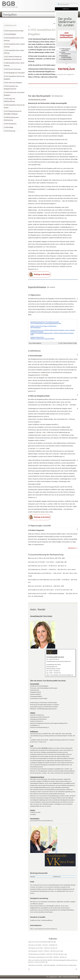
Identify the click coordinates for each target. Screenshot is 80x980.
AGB (60, 977)
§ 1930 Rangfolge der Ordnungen (14, 73)
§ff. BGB (53, 362)
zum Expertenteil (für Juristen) (37, 100)
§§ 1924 (65, 405)
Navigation (10, 14)
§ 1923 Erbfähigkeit (10, 34)
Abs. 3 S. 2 (34, 448)
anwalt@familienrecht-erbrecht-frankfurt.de (58, 661)
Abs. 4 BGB (46, 448)
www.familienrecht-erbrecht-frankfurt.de (41, 821)
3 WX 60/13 (52, 569)
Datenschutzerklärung (70, 977)
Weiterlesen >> (73, 548)
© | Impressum (52, 977)
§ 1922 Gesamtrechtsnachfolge (14, 31)
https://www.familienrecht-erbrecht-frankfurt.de (60, 675)
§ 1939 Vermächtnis (10, 124)
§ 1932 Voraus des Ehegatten (13, 83)
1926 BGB (73, 405)
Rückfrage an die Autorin (39, 275)
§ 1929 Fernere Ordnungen (12, 69)
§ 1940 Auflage (9, 127)
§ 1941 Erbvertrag (10, 131)
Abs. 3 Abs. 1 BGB (42, 432)
